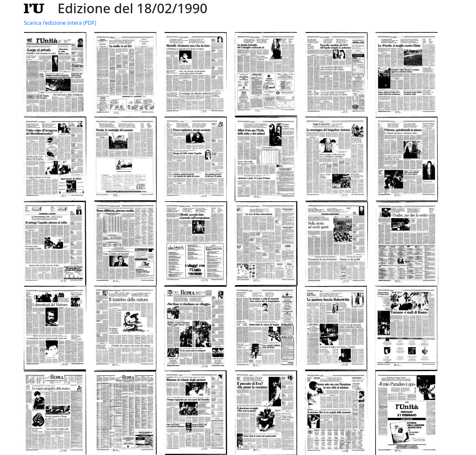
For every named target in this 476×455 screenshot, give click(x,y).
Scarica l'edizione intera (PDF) (60, 23)
